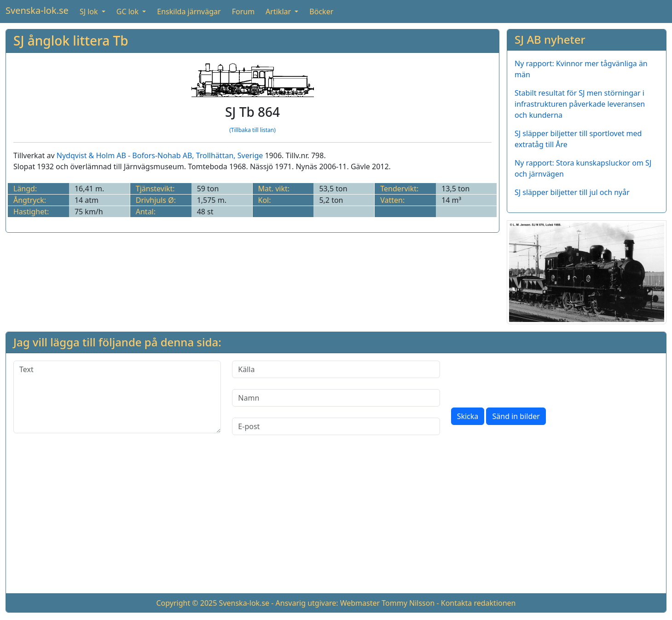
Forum (243, 11)
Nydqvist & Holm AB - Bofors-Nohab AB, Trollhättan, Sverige (160, 155)
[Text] (117, 397)
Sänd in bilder (516, 416)
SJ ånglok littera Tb (71, 40)
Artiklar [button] (279, 11)
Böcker (321, 11)
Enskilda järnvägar (189, 11)
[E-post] (336, 426)
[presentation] (521, 379)
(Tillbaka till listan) (252, 130)
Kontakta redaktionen (478, 603)
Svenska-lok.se (37, 10)
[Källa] (336, 369)
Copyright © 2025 (186, 603)
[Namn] (336, 398)
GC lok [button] (128, 11)
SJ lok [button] (90, 11)
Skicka (468, 416)
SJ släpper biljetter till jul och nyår (572, 192)
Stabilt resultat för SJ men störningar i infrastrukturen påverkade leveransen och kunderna (580, 104)
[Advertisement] (336, 522)
